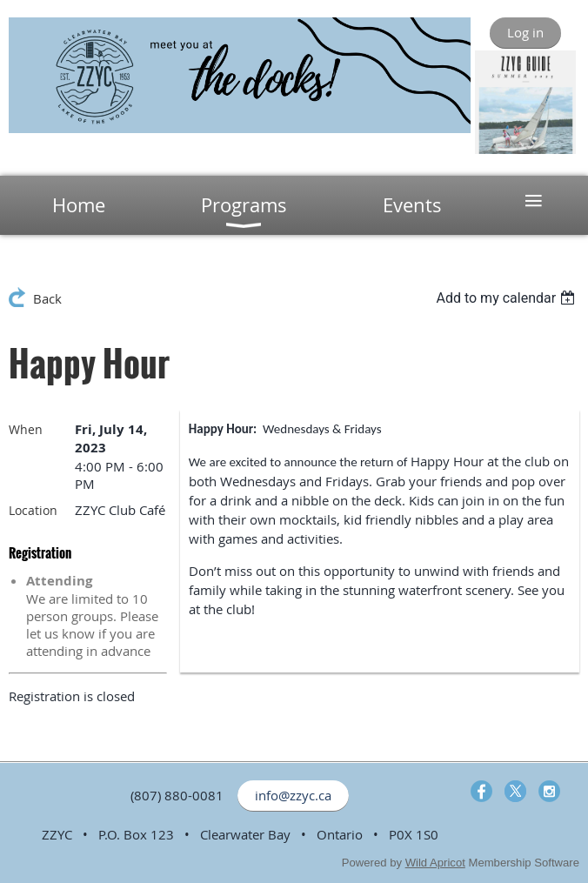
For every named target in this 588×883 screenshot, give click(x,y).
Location (33, 510)
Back (47, 298)
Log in (525, 32)
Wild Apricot (435, 863)
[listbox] (508, 298)
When (26, 429)
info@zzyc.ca (293, 795)
